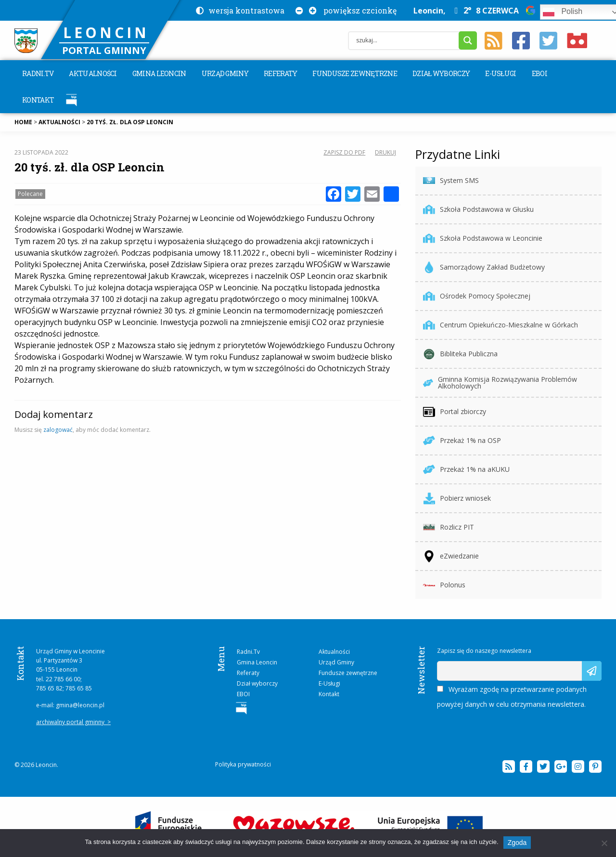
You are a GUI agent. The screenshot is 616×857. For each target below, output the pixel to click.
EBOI (539, 73)
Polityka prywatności (243, 764)
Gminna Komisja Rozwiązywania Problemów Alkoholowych (500, 383)
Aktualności (93, 73)
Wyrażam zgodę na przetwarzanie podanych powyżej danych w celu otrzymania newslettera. (512, 697)
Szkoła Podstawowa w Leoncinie (483, 239)
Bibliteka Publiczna (460, 354)
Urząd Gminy (225, 73)
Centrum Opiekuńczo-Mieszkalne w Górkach (500, 325)
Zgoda (517, 843)
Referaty (280, 73)
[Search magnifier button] (468, 40)
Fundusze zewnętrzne (355, 73)
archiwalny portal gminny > (73, 722)
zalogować (58, 430)
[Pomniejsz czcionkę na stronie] (297, 10)
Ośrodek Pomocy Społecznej (477, 296)
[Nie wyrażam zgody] (604, 843)
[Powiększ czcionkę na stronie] (311, 10)
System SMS (451, 181)
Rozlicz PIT (449, 527)
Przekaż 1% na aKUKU (466, 470)
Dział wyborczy (441, 73)
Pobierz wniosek (457, 499)
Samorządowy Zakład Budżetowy (484, 267)
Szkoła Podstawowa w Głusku (478, 210)
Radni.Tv (38, 73)
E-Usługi (500, 73)
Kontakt (38, 100)
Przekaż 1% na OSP (462, 441)
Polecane (30, 194)
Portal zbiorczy (455, 412)
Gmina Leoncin (159, 73)
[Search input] (406, 40)
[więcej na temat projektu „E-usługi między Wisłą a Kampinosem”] (308, 826)
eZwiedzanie (451, 556)
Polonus (444, 585)
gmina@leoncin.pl (80, 705)
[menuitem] (38, 73)
